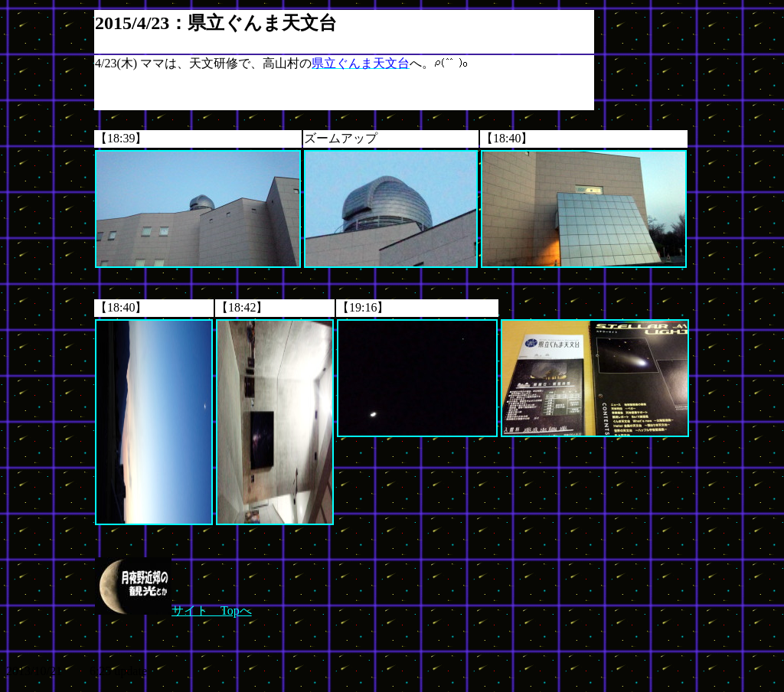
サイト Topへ (173, 610)
